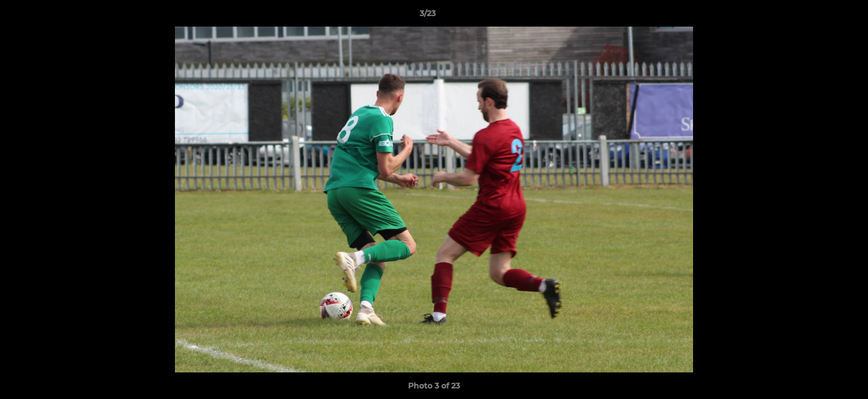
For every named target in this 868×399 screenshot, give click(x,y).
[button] (821, 16)
